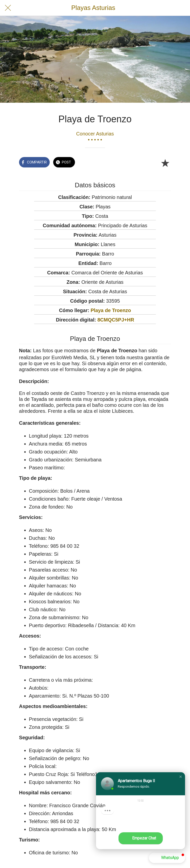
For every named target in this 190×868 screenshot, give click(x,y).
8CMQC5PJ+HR (116, 320)
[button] (181, 777)
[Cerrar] (8, 8)
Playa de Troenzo (111, 310)
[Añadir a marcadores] (165, 163)
